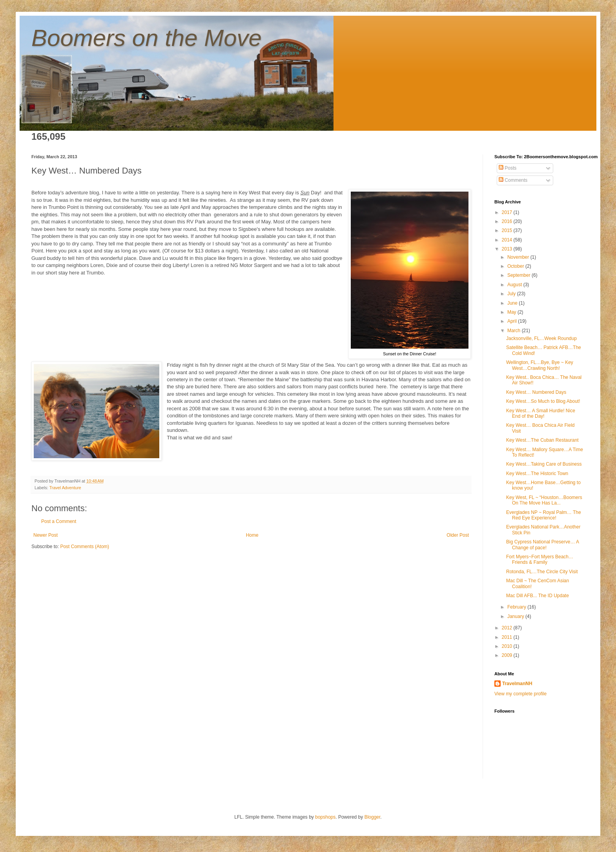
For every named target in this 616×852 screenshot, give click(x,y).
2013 (508, 249)
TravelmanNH (517, 684)
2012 (508, 628)
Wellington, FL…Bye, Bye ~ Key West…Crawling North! (540, 365)
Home (252, 535)
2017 (508, 212)
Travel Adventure (65, 488)
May (512, 312)
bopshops (325, 817)
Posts (508, 168)
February (517, 607)
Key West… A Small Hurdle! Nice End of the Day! (541, 413)
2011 (508, 637)
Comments (513, 180)
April (513, 321)
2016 (508, 221)
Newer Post (46, 535)
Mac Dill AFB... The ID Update (538, 596)
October (516, 266)
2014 (508, 240)
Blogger (373, 817)
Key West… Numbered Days (536, 392)
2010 (508, 646)
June (513, 303)
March (515, 331)
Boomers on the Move (147, 38)
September (519, 275)
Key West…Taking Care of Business (544, 464)
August (515, 285)
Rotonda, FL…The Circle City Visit (542, 572)
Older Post (458, 535)
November (519, 257)
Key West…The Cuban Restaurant (542, 440)
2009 (508, 655)
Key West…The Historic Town (537, 474)
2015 (508, 230)
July (512, 294)
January (516, 616)
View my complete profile (520, 694)
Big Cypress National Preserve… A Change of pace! (542, 545)
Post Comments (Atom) (85, 547)
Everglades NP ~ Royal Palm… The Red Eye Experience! (544, 515)
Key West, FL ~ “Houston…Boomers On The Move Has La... (544, 500)
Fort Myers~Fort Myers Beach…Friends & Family (540, 559)
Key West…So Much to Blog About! (543, 401)
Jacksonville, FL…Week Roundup (541, 338)
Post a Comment (59, 521)
